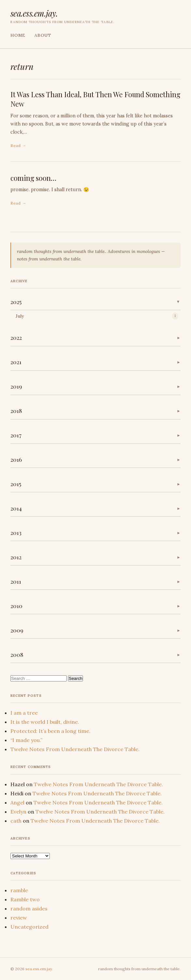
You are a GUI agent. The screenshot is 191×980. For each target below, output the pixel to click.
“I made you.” (26, 740)
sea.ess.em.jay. (34, 13)
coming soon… (33, 178)
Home (18, 35)
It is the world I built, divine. (45, 722)
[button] (95, 302)
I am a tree (24, 713)
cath (16, 821)
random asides (29, 908)
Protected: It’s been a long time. (50, 731)
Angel (17, 802)
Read (15, 146)
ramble (19, 890)
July (20, 316)
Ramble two (25, 899)
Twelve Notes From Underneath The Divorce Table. (75, 749)
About (43, 35)
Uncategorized (29, 927)
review (19, 918)
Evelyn (18, 812)
